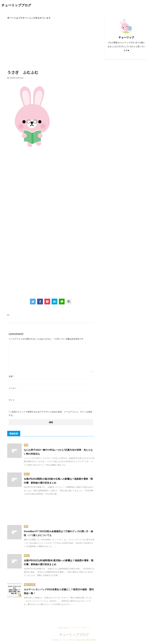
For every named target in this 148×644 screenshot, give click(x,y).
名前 (11, 376)
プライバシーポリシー (81, 628)
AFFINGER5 (91, 640)
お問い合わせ (63, 628)
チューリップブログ (16, 5)
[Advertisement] (51, 43)
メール (12, 388)
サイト (12, 400)
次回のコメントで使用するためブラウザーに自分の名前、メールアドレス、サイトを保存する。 (50, 414)
